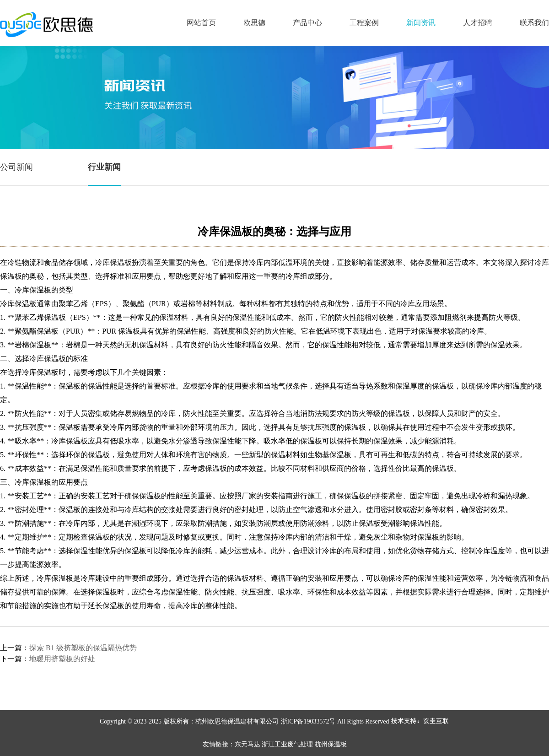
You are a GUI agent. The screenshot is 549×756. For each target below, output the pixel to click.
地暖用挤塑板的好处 (62, 659)
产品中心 (307, 23)
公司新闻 (16, 167)
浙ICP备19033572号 (308, 721)
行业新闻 (104, 167)
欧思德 (254, 23)
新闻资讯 (421, 23)
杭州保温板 (331, 744)
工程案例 (364, 23)
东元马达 (248, 744)
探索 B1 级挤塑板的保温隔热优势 (83, 648)
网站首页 (201, 23)
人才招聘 (478, 23)
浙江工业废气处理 (287, 744)
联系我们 (534, 23)
